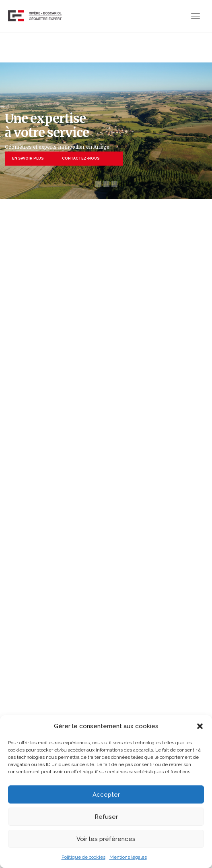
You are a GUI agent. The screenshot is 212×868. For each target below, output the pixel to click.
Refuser (106, 817)
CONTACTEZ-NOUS (81, 158)
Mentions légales (128, 857)
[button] (200, 726)
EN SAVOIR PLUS (28, 158)
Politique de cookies (83, 857)
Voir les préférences (106, 839)
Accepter (106, 795)
